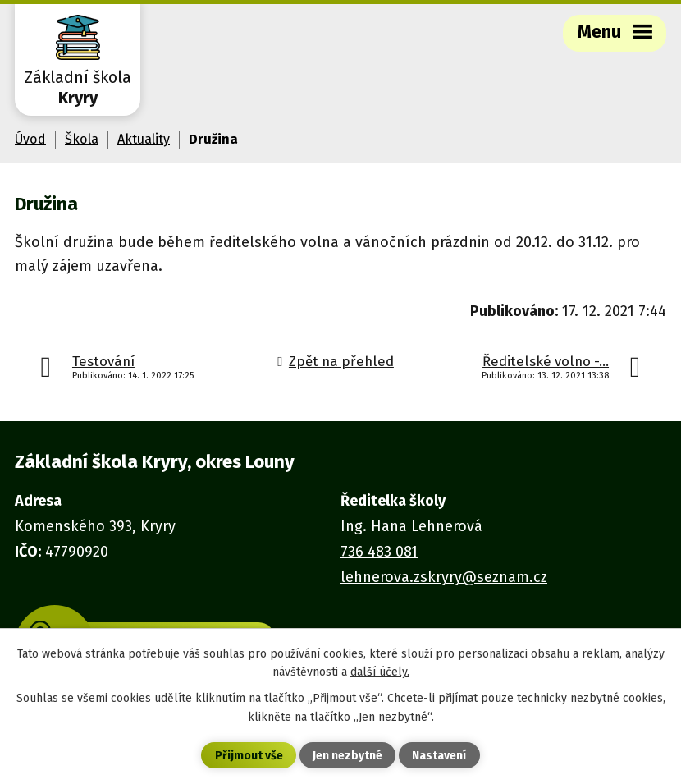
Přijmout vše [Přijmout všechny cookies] (249, 756)
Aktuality (144, 139)
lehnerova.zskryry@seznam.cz (444, 577)
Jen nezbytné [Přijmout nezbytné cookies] (347, 756)
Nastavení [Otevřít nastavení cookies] (439, 756)
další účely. (380, 672)
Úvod (30, 139)
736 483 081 (379, 552)
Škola (82, 139)
